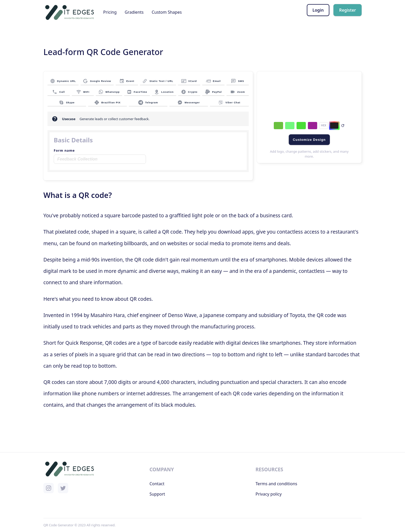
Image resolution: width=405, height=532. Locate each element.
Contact (157, 484)
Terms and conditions (276, 484)
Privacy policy (268, 494)
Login (318, 10)
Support (157, 494)
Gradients (134, 12)
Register (348, 10)
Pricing (110, 12)
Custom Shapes (167, 12)
